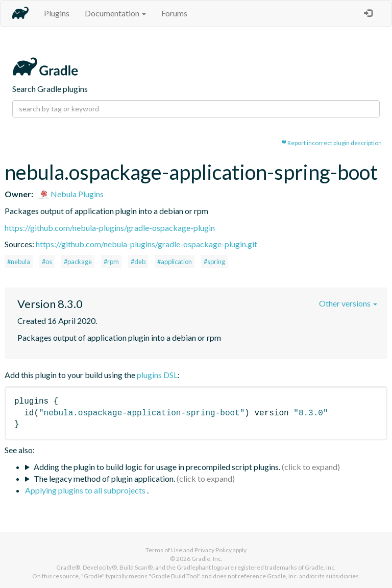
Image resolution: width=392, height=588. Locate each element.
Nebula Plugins (71, 194)
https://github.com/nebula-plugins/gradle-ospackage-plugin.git (146, 244)
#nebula (19, 262)
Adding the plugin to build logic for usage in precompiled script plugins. (157, 467)
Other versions (348, 303)
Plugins (57, 13)
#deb (138, 262)
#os (47, 262)
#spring (214, 262)
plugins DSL (157, 375)
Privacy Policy (213, 550)
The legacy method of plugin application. (104, 478)
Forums (174, 13)
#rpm (111, 262)
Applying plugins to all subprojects (86, 490)
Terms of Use (164, 550)
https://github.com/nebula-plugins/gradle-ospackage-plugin (110, 228)
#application (175, 262)
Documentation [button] (115, 13)
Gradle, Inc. (207, 559)
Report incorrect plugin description (331, 143)
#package (78, 262)
